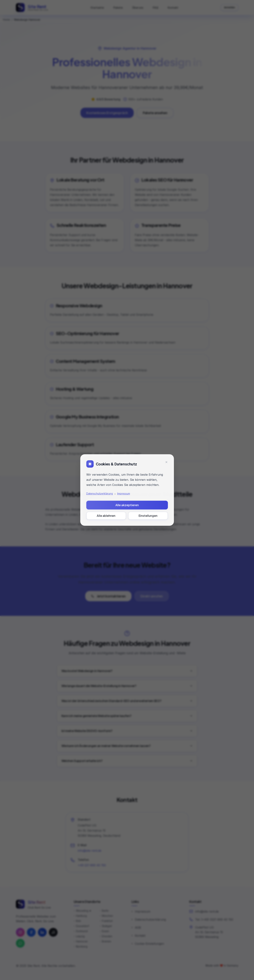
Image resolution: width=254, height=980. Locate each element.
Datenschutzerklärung (100, 493)
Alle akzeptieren (127, 505)
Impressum (124, 493)
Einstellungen (148, 516)
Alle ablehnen (106, 516)
